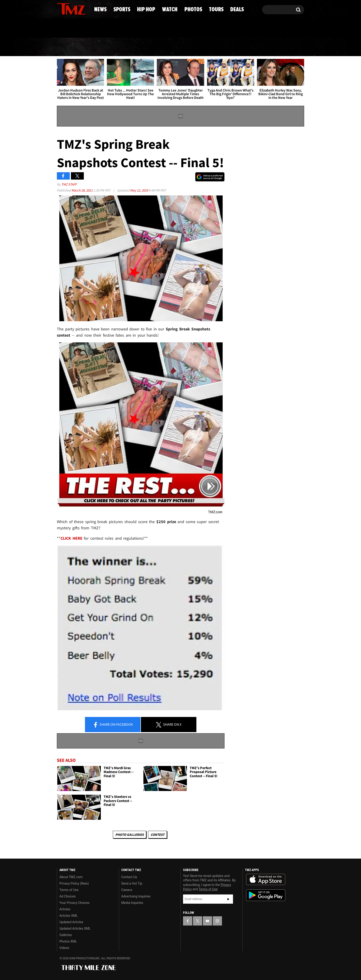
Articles (65, 909)
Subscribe (228, 899)
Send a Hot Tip (132, 883)
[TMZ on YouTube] (207, 921)
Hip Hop (141, 47)
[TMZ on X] (68, 9)
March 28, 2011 (82, 190)
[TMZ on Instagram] (84, 9)
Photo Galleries (130, 835)
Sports (102, 47)
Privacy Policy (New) (74, 883)
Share (113, 725)
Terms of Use (69, 890)
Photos (215, 47)
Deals (285, 47)
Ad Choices (68, 896)
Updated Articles (71, 922)
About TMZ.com (71, 877)
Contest (157, 835)
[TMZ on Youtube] (76, 9)
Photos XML (68, 941)
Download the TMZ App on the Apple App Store (266, 880)
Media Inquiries (132, 903)
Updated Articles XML (75, 928)
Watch (178, 47)
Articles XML (69, 916)
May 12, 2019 (139, 190)
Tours (252, 47)
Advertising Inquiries (136, 896)
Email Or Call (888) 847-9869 (110, 29)
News (68, 47)
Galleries (66, 935)
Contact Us (129, 877)
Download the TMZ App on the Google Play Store (266, 895)
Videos (64, 948)
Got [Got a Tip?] (71, 28)
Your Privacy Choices (74, 903)
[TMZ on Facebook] (61, 9)
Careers (127, 890)
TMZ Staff (69, 184)
